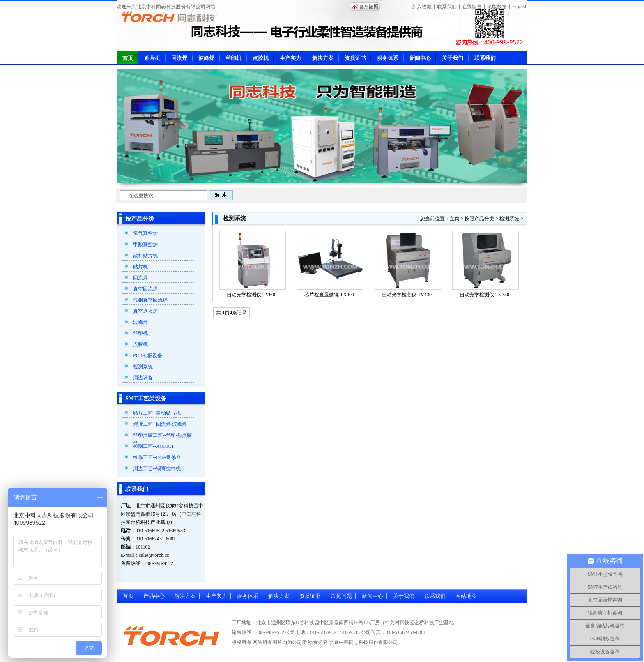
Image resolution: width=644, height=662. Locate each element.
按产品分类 (140, 219)
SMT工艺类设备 (146, 398)
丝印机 (233, 58)
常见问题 (341, 596)
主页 (455, 219)
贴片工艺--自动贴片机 (157, 413)
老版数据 (497, 7)
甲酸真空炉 (145, 245)
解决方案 (323, 58)
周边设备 (143, 378)
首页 (128, 58)
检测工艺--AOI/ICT (154, 446)
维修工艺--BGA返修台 (157, 457)
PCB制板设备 (148, 355)
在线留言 (472, 7)
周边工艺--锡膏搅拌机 (157, 468)
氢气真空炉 (145, 233)
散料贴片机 (145, 256)
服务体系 (388, 58)
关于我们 (453, 58)
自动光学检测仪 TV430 (407, 295)
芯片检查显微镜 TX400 (329, 295)
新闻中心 (420, 58)
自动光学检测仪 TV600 (252, 295)
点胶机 (261, 58)
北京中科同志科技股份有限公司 (363, 642)
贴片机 (152, 58)
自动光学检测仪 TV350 (484, 295)
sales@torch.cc (154, 555)
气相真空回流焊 (150, 300)
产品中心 (154, 596)
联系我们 (447, 7)
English (520, 7)
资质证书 (355, 58)
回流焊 (179, 58)
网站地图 (466, 596)
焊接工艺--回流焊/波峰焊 (160, 424)
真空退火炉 (145, 311)
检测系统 (143, 367)
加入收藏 (422, 7)
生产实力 (290, 58)
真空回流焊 (145, 289)
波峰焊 (206, 58)
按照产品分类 (479, 219)
